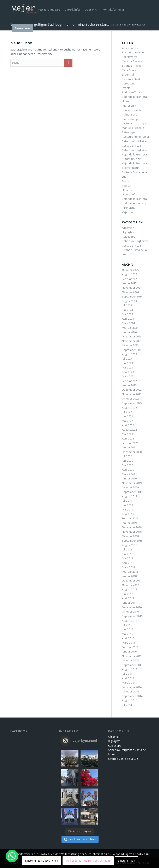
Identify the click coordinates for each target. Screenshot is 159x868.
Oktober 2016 (130, 612)
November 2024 (132, 288)
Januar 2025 (129, 283)
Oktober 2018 (130, 536)
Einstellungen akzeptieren (42, 861)
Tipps (125, 181)
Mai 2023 (127, 367)
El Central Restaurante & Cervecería (131, 79)
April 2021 (128, 438)
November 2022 (132, 394)
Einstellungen (126, 861)
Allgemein (128, 228)
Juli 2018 (127, 549)
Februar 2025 (130, 279)
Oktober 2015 (130, 660)
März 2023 (128, 376)
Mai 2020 (127, 465)
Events (126, 88)
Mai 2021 (127, 434)
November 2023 (132, 341)
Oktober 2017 (130, 585)
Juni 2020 (127, 461)
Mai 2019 (127, 509)
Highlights (128, 232)
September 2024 (132, 296)
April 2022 (128, 425)
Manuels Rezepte (133, 128)
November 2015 (132, 656)
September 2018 (132, 541)
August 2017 (129, 589)
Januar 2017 (129, 603)
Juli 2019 (127, 501)
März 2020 (128, 474)
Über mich (128, 190)
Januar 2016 (129, 651)
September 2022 (132, 403)
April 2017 (128, 598)
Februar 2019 (130, 518)
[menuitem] (17, 10)
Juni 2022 (127, 416)
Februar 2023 (130, 381)
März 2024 (128, 323)
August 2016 (129, 620)
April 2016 (128, 638)
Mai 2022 (127, 421)
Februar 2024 (130, 327)
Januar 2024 (129, 332)
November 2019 (132, 483)
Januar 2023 (129, 385)
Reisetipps (129, 132)
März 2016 (128, 643)
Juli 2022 (127, 412)
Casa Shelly (129, 70)
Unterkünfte (130, 194)
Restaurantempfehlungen (138, 137)
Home (126, 101)
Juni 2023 (127, 363)
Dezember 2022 (132, 390)
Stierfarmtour (130, 168)
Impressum (129, 106)
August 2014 (129, 700)
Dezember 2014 (132, 687)
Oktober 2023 (130, 345)
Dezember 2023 (132, 336)
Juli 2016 (127, 625)
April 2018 (128, 563)
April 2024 (128, 319)
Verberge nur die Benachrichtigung (88, 861)
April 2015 (128, 678)
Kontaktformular (132, 110)
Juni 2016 (127, 629)
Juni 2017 (127, 594)
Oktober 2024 (130, 292)
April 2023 (128, 372)
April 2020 (128, 470)
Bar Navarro (130, 57)
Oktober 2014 (130, 691)
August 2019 (129, 496)
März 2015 (128, 683)
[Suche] (38, 28)
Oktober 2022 (130, 398)
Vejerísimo (129, 212)
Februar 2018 (130, 572)
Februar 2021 (130, 443)
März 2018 (128, 567)
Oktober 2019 (130, 487)
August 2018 (129, 545)
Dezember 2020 (132, 452)
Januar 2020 (129, 478)
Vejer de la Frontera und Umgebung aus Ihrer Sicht (134, 203)
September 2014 (132, 696)
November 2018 (132, 532)
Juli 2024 (127, 305)
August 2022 (129, 407)
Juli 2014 (127, 705)
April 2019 (128, 514)
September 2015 (132, 665)
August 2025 (129, 274)
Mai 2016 (127, 634)
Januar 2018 (129, 576)
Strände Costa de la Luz (123, 759)
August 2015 (129, 669)
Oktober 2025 (130, 270)
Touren (126, 185)
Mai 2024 (127, 314)
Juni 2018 (127, 554)
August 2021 (129, 430)
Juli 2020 (127, 456)
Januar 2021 (129, 447)
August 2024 (129, 301)
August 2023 (129, 354)
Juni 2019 (127, 505)
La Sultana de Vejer (134, 123)
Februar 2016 (130, 647)
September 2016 (132, 616)
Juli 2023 (127, 359)
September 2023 (132, 350)
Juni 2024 (127, 310)
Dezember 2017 (132, 580)
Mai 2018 (127, 558)
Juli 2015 (127, 674)
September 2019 (132, 492)
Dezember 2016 (132, 607)
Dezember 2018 (132, 527)
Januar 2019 (129, 523)
